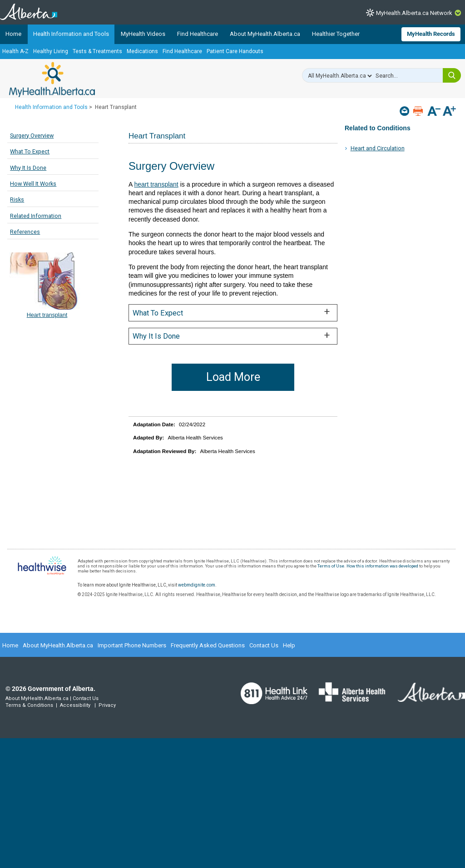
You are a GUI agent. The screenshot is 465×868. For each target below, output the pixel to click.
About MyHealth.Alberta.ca (265, 34)
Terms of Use (331, 566)
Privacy (107, 705)
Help (289, 645)
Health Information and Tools (71, 34)
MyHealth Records (431, 34)
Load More (233, 377)
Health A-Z (15, 51)
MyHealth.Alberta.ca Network (414, 13)
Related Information (36, 216)
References (25, 232)
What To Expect (30, 151)
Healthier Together (336, 34)
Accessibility (75, 705)
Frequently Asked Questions (208, 645)
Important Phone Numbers (132, 645)
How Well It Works (33, 184)
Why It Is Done (28, 168)
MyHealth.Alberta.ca (52, 79)
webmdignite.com (197, 585)
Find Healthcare (198, 34)
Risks (17, 200)
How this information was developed (382, 566)
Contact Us (264, 645)
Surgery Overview (32, 136)
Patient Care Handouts (235, 51)
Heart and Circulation (378, 148)
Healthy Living (51, 51)
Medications (142, 51)
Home (13, 34)
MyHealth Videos (143, 34)
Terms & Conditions (29, 705)
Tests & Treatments (97, 51)
